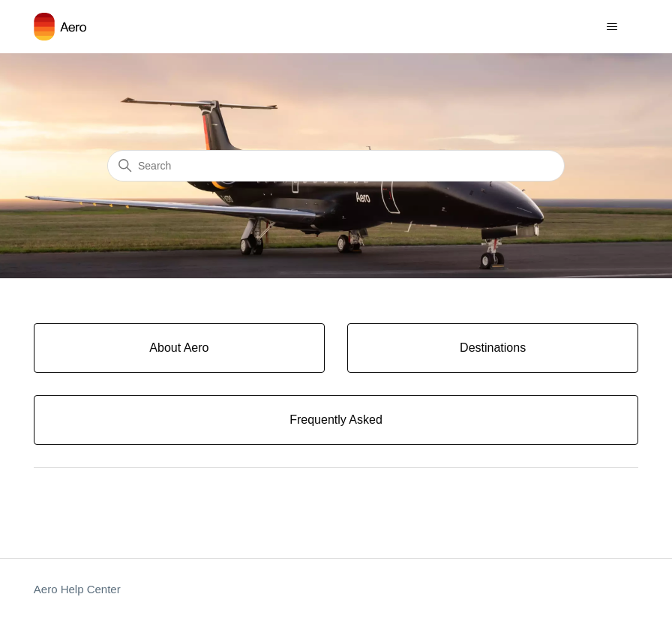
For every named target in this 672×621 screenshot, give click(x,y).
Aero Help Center (77, 589)
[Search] (336, 166)
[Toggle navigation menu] (612, 27)
